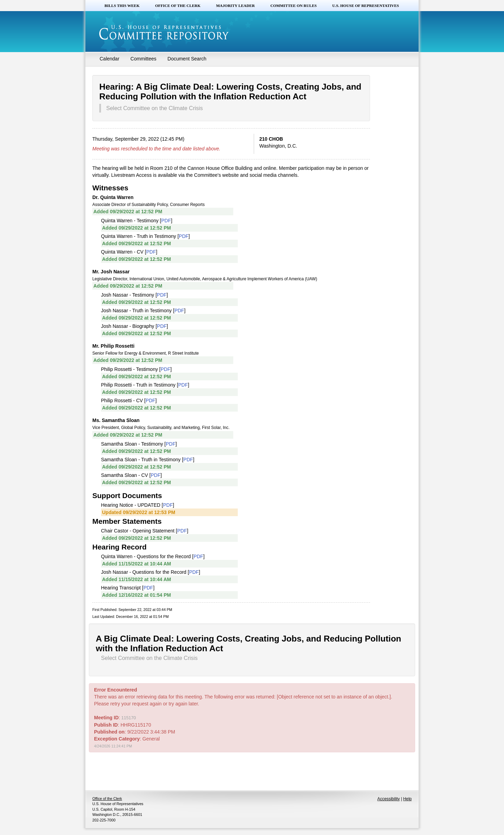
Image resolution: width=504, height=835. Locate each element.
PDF (166, 221)
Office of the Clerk (178, 6)
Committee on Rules (293, 6)
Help (408, 799)
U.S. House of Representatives (366, 6)
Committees (144, 59)
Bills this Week (122, 6)
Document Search (187, 59)
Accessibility (389, 799)
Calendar (110, 59)
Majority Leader (236, 6)
